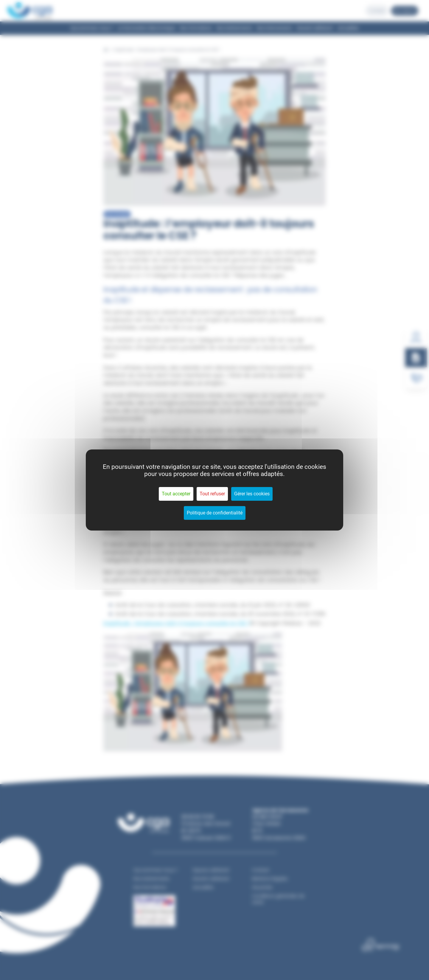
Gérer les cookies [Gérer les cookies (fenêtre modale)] (252, 494)
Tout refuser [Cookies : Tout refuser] (212, 494)
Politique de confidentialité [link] (215, 513)
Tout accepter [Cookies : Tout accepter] (176, 494)
